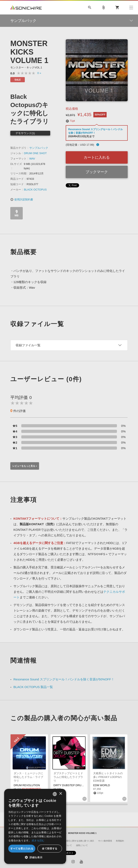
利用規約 (120, 841)
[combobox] (55, 794)
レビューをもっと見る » (25, 466)
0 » (39, 73)
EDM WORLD (102, 785)
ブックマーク (97, 172)
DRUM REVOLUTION (27, 785)
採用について (82, 845)
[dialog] (35, 826)
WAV (32, 159)
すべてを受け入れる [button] (22, 848)
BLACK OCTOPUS (35, 190)
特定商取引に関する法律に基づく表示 (77, 841)
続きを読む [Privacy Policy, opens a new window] (38, 840)
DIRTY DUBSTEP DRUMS (70, 785)
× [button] (60, 794)
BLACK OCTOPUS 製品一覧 (33, 687)
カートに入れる (97, 157)
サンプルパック (39, 148)
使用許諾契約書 (22, 199)
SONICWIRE (26, 8)
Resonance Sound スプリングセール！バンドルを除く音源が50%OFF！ (64, 679)
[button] (35, 857)
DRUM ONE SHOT (35, 153)
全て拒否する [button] (50, 848)
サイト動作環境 (105, 841)
